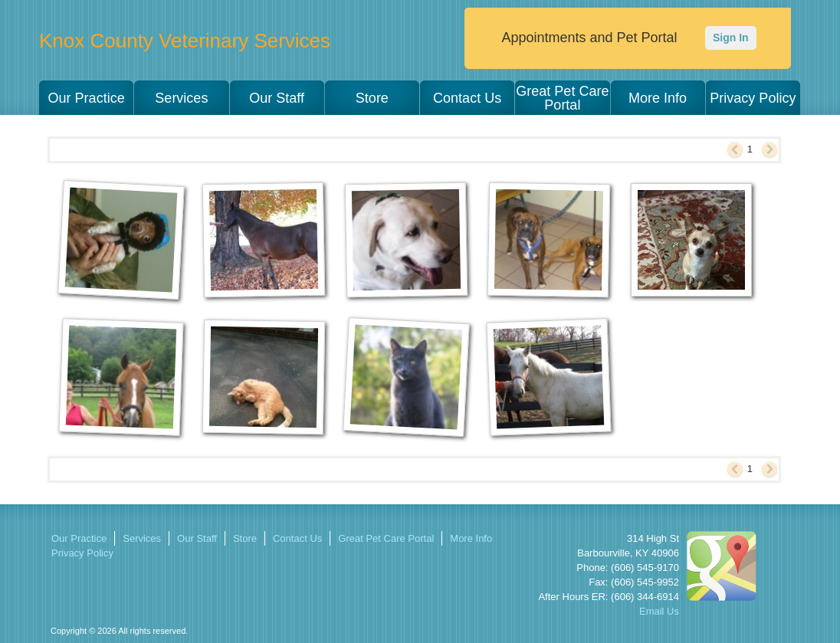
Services (181, 98)
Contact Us (467, 98)
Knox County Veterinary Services (185, 41)
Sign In (731, 38)
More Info (658, 98)
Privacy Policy (753, 98)
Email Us (659, 611)
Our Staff (277, 98)
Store (372, 98)
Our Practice (87, 98)
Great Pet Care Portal (562, 98)
